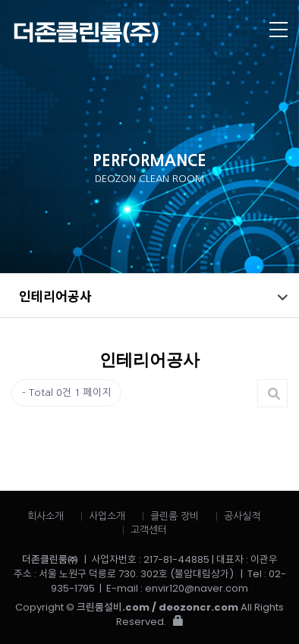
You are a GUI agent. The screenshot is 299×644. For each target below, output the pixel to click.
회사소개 (46, 516)
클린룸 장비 (175, 516)
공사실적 (242, 516)
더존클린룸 (120, 33)
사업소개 (107, 516)
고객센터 (149, 530)
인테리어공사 (55, 295)
